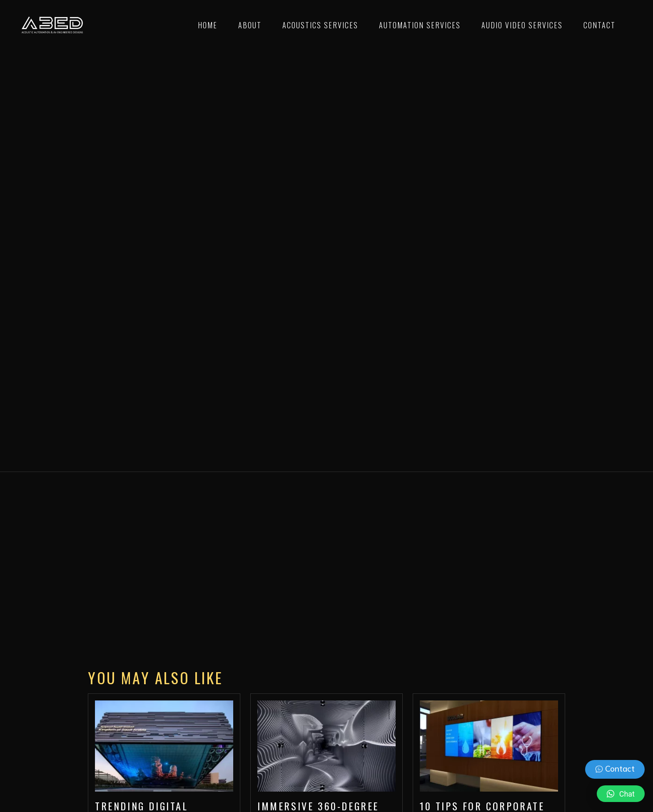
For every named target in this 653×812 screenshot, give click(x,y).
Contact (599, 25)
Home (208, 25)
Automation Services (420, 25)
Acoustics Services (320, 25)
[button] (621, 794)
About (250, 25)
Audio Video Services (522, 25)
